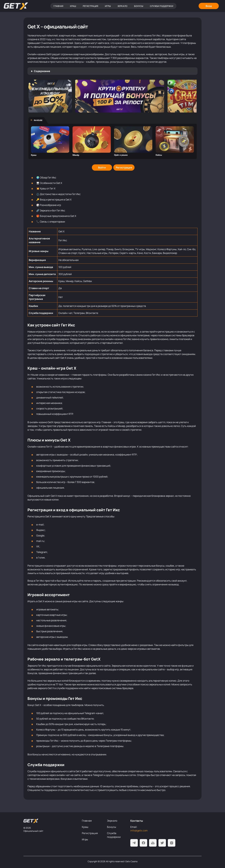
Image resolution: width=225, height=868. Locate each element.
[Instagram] (172, 843)
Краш (73, 6)
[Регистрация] (124, 168)
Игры (108, 6)
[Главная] (16, 6)
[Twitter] (162, 843)
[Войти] (102, 168)
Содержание (42, 71)
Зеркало (122, 6)
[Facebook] (143, 843)
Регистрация (91, 6)
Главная (58, 6)
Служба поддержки (161, 6)
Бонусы (139, 6)
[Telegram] (134, 843)
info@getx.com (139, 830)
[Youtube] (153, 843)
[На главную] (31, 821)
